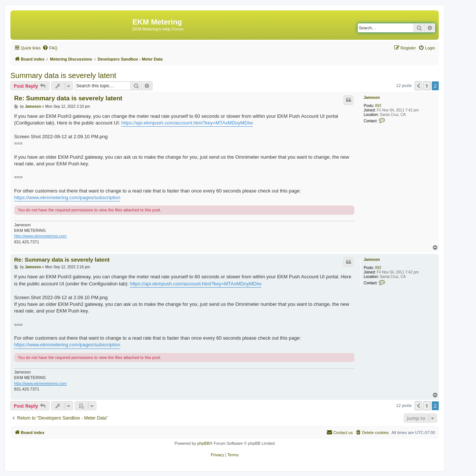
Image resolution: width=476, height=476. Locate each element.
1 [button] (427, 86)
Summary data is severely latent (63, 75)
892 (378, 106)
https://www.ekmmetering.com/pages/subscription (67, 197)
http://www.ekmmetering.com (40, 236)
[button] (418, 86)
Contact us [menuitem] (340, 432)
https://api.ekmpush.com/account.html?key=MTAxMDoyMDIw (187, 123)
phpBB (203, 443)
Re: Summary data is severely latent (68, 98)
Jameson (372, 98)
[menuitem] (50, 48)
